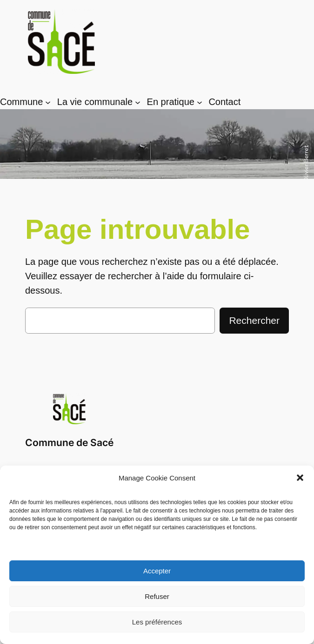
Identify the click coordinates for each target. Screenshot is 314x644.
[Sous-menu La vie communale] (138, 102)
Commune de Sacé (69, 443)
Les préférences (157, 622)
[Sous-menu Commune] (48, 102)
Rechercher (254, 320)
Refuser (157, 596)
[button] (300, 478)
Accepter (157, 571)
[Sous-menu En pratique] (200, 102)
